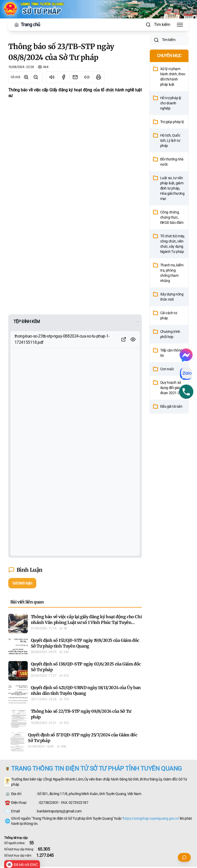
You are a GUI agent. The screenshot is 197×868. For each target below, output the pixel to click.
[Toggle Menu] (180, 25)
